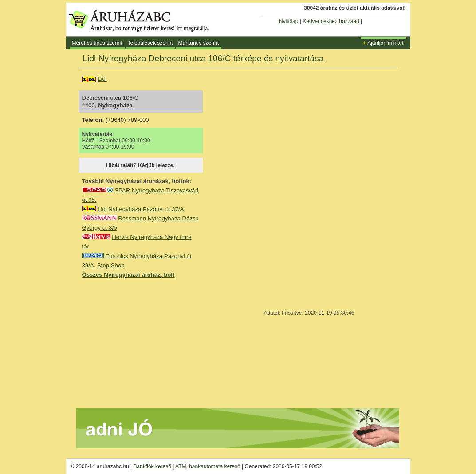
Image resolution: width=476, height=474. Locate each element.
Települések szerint (150, 43)
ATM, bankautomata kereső (208, 466)
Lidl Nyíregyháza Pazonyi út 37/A (141, 209)
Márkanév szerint (199, 43)
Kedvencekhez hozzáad (331, 21)
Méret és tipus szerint (97, 43)
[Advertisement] (149, 343)
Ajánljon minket (383, 43)
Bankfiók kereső (152, 466)
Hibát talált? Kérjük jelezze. (140, 165)
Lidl (102, 79)
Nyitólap (289, 21)
